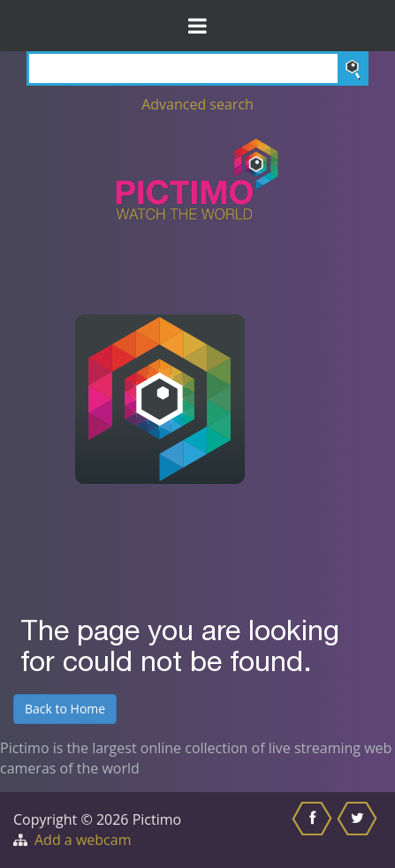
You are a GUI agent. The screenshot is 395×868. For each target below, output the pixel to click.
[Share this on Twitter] (359, 830)
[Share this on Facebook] (314, 830)
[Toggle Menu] (197, 26)
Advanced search (197, 104)
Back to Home (65, 709)
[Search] (197, 68)
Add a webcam (83, 840)
